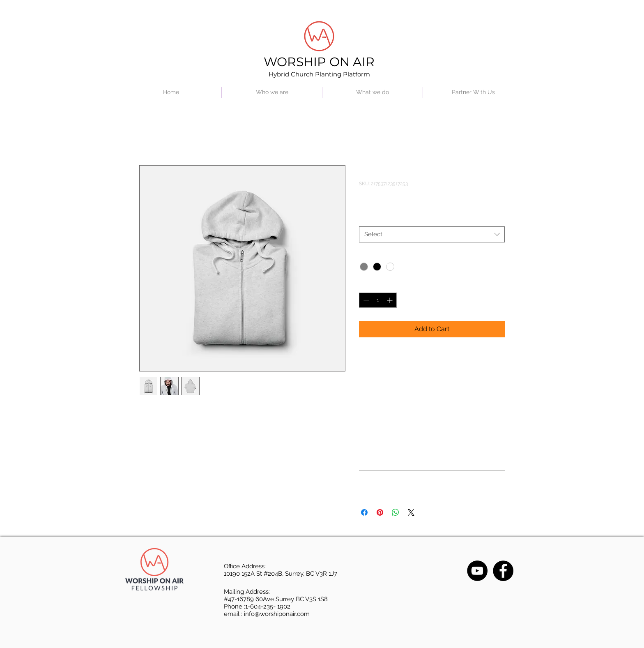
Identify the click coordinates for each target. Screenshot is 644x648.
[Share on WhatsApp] (396, 512)
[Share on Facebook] (364, 512)
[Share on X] (411, 512)
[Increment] (390, 300)
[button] (272, 92)
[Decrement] (365, 300)
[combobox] (432, 234)
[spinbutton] (378, 300)
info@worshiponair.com (277, 614)
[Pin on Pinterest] (380, 512)
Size (365, 219)
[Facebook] (503, 571)
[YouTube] (477, 571)
